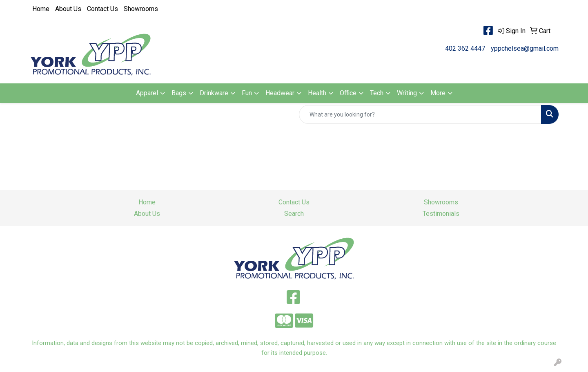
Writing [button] (407, 93)
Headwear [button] (280, 93)
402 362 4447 (465, 48)
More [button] (438, 93)
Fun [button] (247, 93)
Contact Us (102, 9)
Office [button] (348, 93)
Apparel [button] (147, 93)
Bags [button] (179, 93)
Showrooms (141, 9)
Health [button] (317, 93)
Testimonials (441, 214)
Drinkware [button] (214, 93)
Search (294, 214)
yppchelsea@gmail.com (525, 48)
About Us (68, 9)
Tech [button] (377, 93)
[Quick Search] (420, 114)
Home (41, 9)
